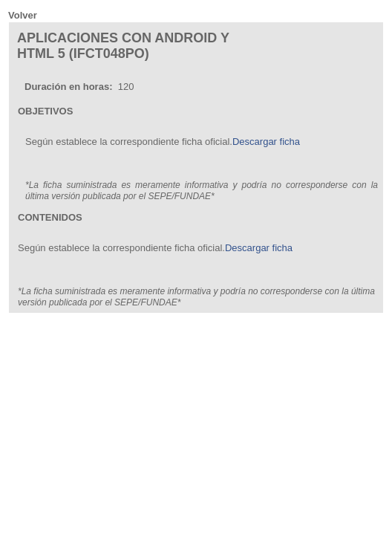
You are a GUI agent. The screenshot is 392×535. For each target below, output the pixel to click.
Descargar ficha (266, 142)
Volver (23, 15)
